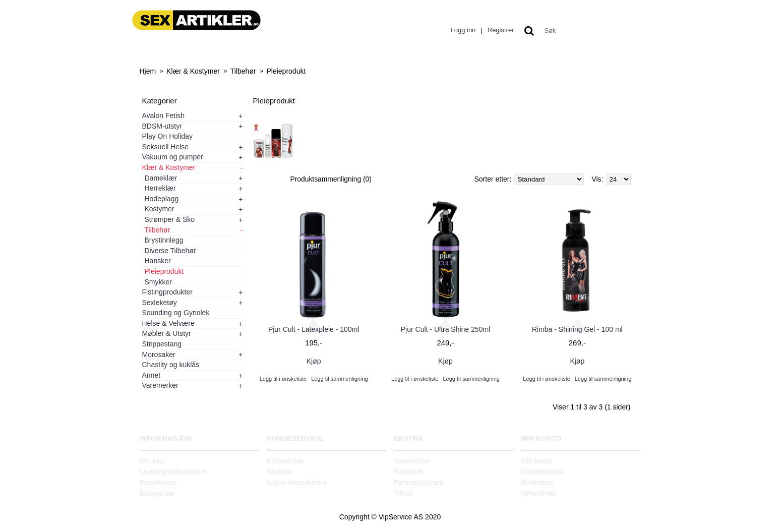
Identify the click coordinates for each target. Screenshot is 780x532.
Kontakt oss (285, 461)
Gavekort (408, 471)
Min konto (536, 461)
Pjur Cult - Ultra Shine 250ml (445, 329)
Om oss (152, 461)
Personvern (158, 483)
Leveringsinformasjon (173, 471)
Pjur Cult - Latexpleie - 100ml (314, 329)
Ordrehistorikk (543, 471)
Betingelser (157, 493)
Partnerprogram (418, 483)
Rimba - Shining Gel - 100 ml (577, 329)
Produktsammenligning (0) (332, 179)
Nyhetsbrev (539, 493)
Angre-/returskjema (297, 483)
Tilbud (403, 493)
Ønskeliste (537, 483)
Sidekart (280, 471)
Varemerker (412, 461)
